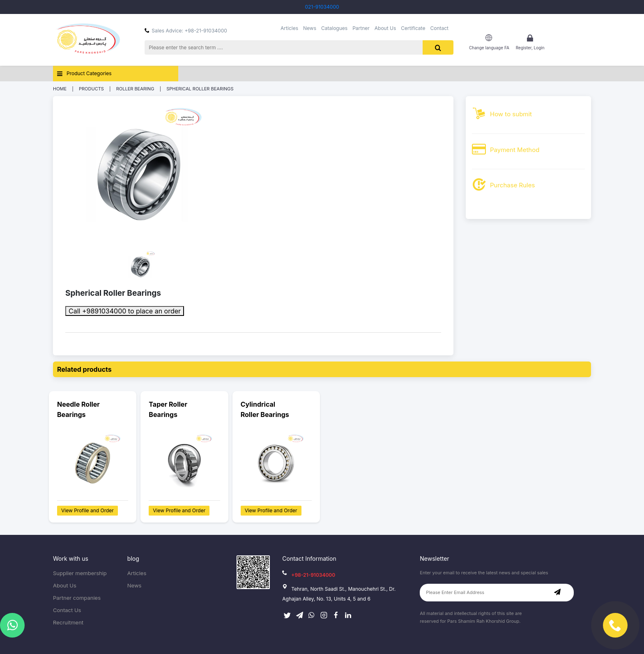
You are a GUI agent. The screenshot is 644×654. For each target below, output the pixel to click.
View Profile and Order (87, 510)
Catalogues (334, 28)
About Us (385, 28)
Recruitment (68, 623)
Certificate (413, 28)
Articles (289, 28)
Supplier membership (80, 573)
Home (60, 89)
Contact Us (67, 610)
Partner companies (77, 598)
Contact (439, 28)
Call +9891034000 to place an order (125, 311)
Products (91, 89)
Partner (361, 28)
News (310, 28)
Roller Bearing (135, 89)
